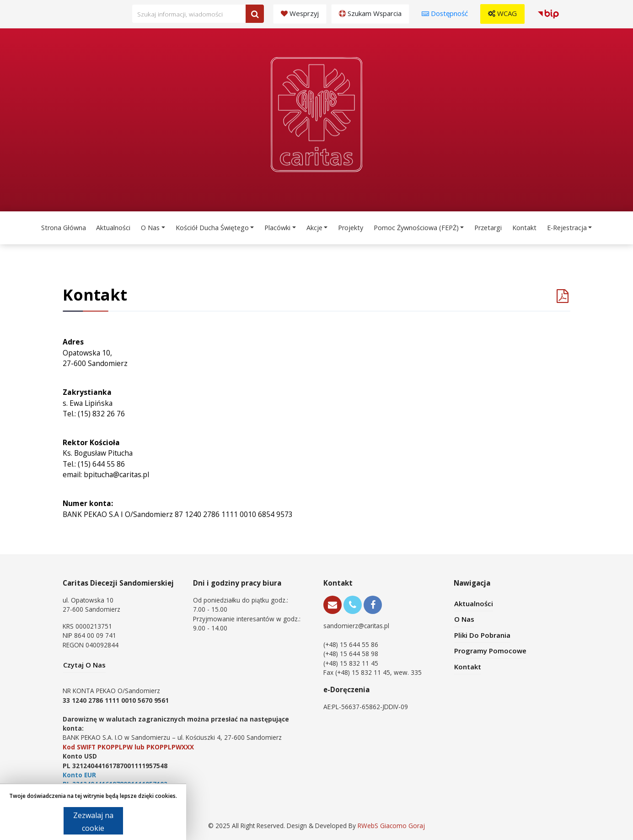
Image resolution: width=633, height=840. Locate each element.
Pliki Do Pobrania (482, 635)
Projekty (351, 228)
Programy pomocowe (490, 651)
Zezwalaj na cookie (93, 822)
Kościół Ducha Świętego (212, 228)
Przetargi (488, 228)
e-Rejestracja (567, 228)
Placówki (277, 228)
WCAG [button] (502, 13)
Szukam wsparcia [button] (370, 13)
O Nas (150, 228)
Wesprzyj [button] (300, 13)
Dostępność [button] (445, 13)
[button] (550, 14)
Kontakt (524, 228)
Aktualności (113, 228)
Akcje (314, 228)
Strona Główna (64, 228)
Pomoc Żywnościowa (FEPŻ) (416, 228)
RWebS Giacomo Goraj (391, 826)
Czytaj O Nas (84, 665)
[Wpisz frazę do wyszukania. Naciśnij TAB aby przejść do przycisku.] (198, 14)
